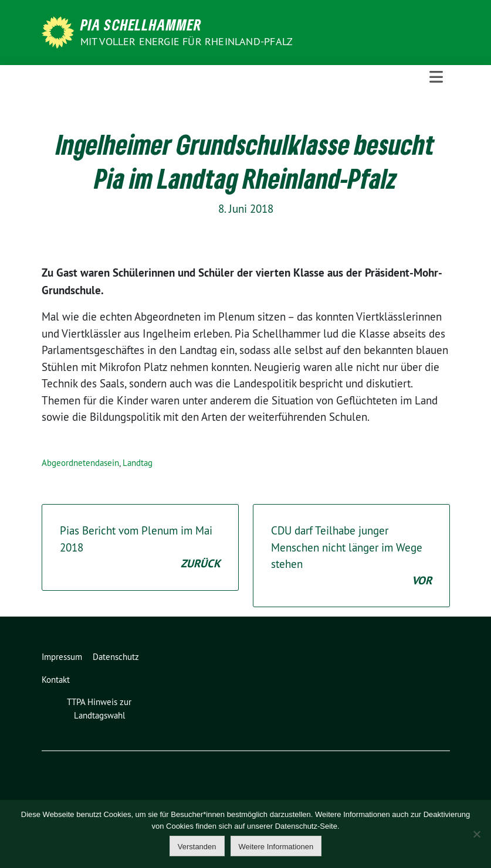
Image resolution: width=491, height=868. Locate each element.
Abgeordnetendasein (80, 463)
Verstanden (197, 847)
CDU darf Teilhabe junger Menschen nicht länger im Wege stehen (351, 556)
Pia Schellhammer (141, 25)
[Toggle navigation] (436, 77)
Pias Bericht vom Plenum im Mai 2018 (140, 548)
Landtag (138, 463)
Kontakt (56, 680)
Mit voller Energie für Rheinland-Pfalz (188, 41)
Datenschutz (116, 657)
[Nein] (476, 834)
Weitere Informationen (276, 847)
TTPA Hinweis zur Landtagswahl (99, 709)
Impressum (62, 657)
